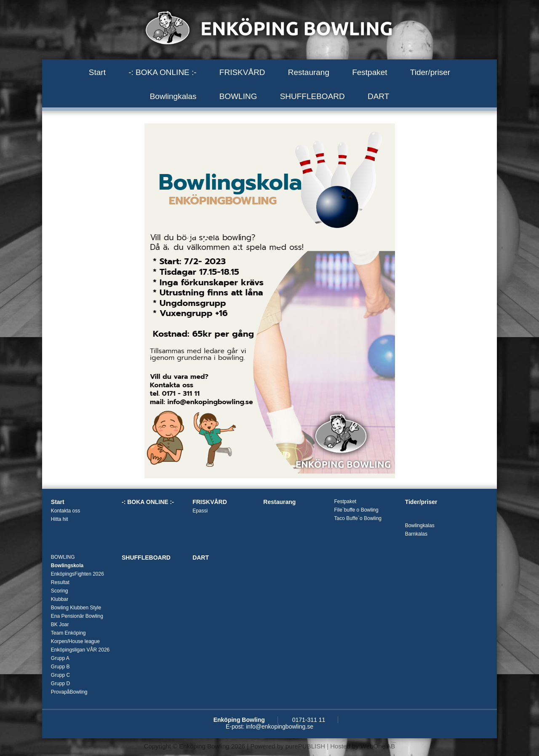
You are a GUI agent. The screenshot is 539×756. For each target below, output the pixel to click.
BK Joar (60, 625)
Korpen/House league (75, 641)
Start (97, 72)
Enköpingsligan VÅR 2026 (80, 650)
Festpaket (370, 72)
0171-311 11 (309, 720)
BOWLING (238, 96)
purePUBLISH (305, 746)
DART (378, 96)
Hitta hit (60, 519)
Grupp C (60, 675)
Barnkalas (416, 534)
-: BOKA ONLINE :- (163, 72)
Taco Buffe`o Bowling (358, 518)
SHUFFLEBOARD (312, 96)
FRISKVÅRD (242, 72)
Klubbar (60, 599)
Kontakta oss (65, 511)
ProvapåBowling (69, 692)
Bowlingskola (67, 566)
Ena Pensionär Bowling (77, 616)
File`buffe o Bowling (356, 510)
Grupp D (60, 684)
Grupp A (60, 658)
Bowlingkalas (173, 96)
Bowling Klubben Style (76, 608)
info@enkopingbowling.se (280, 727)
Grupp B (60, 667)
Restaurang (309, 72)
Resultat (60, 582)
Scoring (60, 591)
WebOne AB (378, 746)
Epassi (200, 511)
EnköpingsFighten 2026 (77, 574)
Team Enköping (68, 633)
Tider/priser (430, 72)
